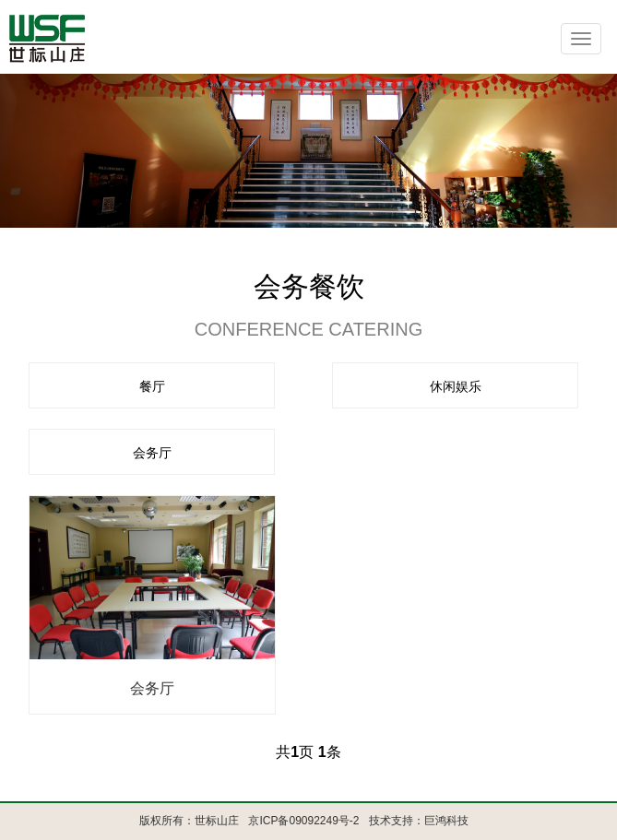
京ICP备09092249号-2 (303, 821)
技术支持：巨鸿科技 (419, 821)
